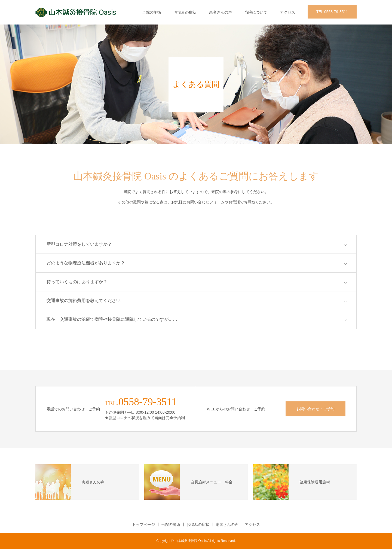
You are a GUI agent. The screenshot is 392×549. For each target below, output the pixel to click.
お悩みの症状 (185, 12)
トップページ (143, 524)
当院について (256, 12)
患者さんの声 (220, 12)
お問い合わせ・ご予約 (316, 409)
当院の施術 (152, 12)
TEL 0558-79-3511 (332, 12)
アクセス (287, 12)
